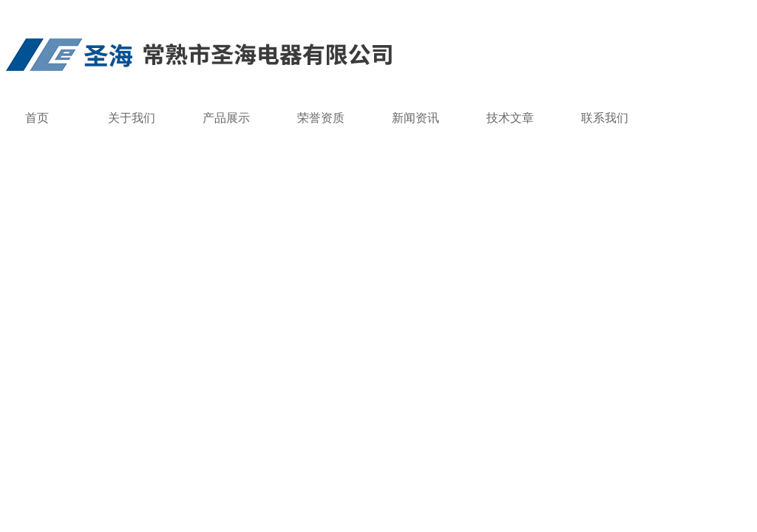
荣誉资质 (321, 118)
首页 (37, 118)
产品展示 (226, 118)
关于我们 (132, 118)
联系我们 (605, 118)
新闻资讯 (415, 118)
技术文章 (510, 118)
